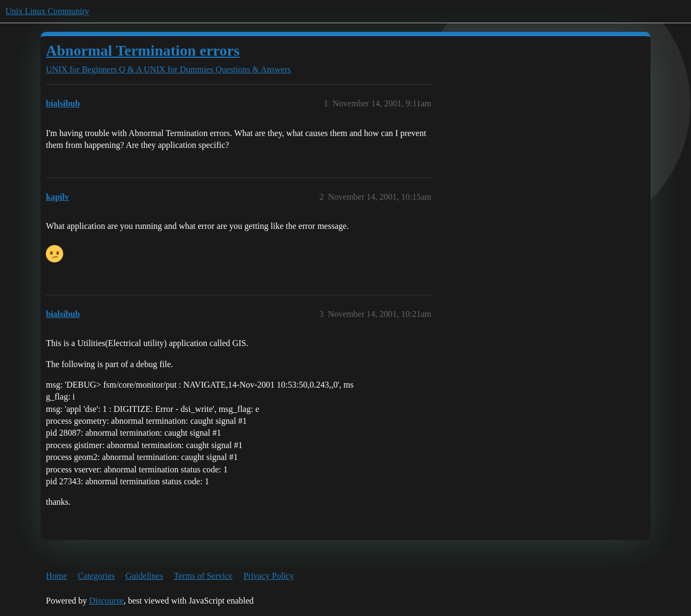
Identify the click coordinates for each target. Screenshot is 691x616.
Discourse (106, 601)
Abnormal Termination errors (143, 50)
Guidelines (144, 576)
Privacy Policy (269, 576)
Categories (96, 576)
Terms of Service (203, 576)
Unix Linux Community (47, 11)
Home (56, 576)
